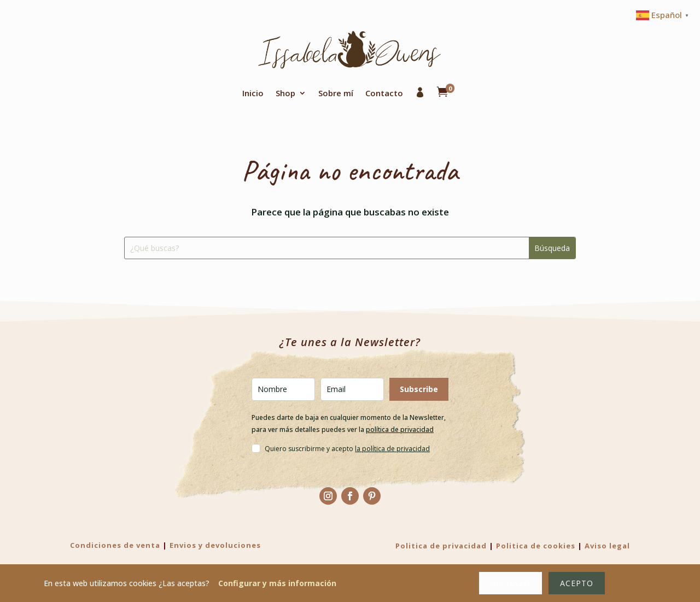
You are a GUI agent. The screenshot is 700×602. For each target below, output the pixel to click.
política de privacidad (400, 429)
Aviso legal (607, 546)
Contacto (384, 93)
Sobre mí (336, 93)
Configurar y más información (277, 583)
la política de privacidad (392, 449)
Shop (285, 93)
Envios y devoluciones (215, 545)
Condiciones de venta (115, 545)
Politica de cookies (536, 546)
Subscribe (419, 389)
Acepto (577, 583)
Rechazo (510, 583)
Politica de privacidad (441, 546)
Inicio (253, 93)
